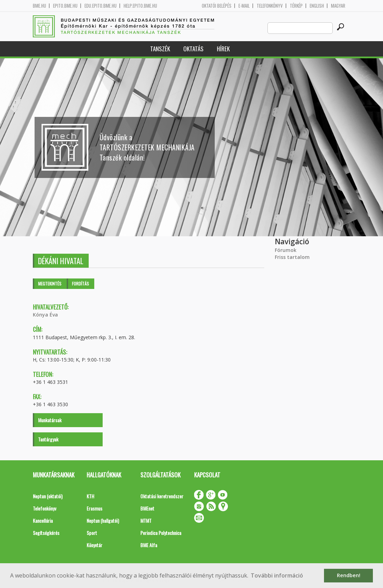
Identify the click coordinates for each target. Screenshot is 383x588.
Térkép (296, 6)
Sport (92, 533)
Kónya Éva (45, 315)
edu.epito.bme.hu (101, 6)
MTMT (146, 520)
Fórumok (286, 250)
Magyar (338, 6)
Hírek (223, 49)
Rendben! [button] (349, 575)
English (317, 6)
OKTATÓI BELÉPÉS (217, 6)
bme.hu (39, 6)
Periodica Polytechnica (161, 533)
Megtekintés (50, 284)
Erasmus (94, 508)
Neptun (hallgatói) (103, 520)
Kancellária (43, 520)
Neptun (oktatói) (48, 496)
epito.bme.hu (65, 6)
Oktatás (193, 49)
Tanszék (160, 49)
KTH (90, 496)
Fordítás (80, 284)
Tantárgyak (48, 439)
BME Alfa (149, 545)
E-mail (244, 6)
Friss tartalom (292, 257)
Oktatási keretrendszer (162, 496)
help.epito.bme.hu (140, 6)
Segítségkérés (46, 533)
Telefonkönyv (270, 6)
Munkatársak (50, 420)
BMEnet (147, 508)
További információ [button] (277, 575)
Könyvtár (94, 545)
